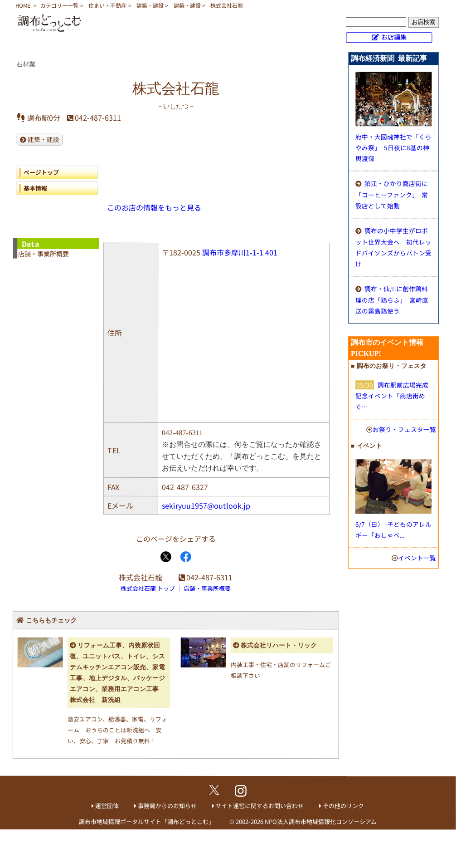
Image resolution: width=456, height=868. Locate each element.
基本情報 (35, 188)
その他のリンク (343, 806)
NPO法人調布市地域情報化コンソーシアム (321, 821)
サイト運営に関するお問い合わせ (260, 806)
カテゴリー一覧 (59, 5)
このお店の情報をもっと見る (154, 207)
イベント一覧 (417, 558)
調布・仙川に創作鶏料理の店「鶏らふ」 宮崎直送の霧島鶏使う (392, 300)
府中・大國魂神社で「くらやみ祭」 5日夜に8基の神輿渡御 (393, 147)
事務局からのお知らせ (167, 806)
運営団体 (107, 806)
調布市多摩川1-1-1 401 (240, 252)
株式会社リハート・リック (279, 645)
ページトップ (41, 172)
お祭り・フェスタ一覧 (404, 429)
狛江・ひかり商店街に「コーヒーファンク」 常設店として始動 (392, 194)
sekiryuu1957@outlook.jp (206, 505)
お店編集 (394, 37)
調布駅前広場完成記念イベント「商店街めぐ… (392, 396)
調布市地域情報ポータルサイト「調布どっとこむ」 (147, 821)
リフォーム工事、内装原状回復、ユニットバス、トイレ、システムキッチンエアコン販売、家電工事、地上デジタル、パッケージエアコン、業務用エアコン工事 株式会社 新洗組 (117, 673)
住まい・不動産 (107, 5)
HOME (23, 5)
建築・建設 (150, 5)
